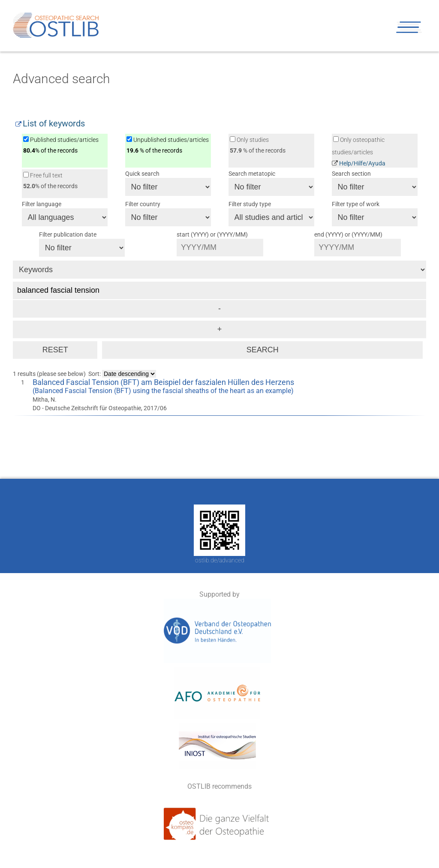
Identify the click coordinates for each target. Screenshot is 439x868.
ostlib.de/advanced (220, 560)
